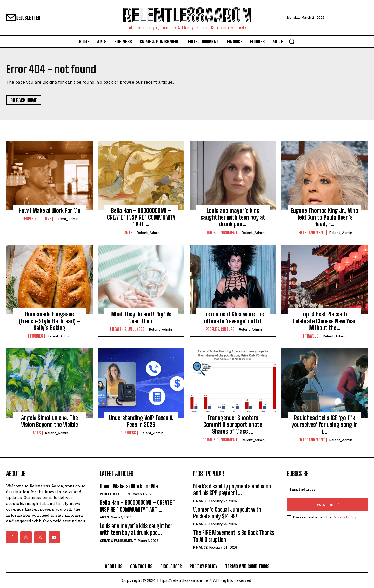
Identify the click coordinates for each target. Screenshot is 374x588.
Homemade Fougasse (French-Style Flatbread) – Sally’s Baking (49, 321)
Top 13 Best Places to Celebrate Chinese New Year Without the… (324, 321)
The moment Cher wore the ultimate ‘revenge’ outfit (233, 318)
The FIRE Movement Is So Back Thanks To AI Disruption (234, 536)
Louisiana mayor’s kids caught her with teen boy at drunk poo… (233, 217)
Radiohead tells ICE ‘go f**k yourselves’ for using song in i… (325, 425)
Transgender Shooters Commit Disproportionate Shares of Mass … (233, 425)
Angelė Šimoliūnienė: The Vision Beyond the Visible (49, 421)
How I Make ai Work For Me (49, 211)
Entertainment (312, 233)
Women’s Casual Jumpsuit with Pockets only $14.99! (227, 513)
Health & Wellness (128, 329)
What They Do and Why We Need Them (141, 318)
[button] (292, 41)
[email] (327, 489)
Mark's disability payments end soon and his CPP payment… (232, 490)
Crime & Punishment (220, 233)
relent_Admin (67, 219)
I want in (327, 505)
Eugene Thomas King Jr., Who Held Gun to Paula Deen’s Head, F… (324, 217)
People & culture (37, 219)
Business (128, 433)
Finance (200, 501)
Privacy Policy (344, 517)
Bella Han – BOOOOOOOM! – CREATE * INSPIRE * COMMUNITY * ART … (141, 217)
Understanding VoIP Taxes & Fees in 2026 (141, 421)
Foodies (37, 336)
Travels (312, 336)
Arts (128, 233)
